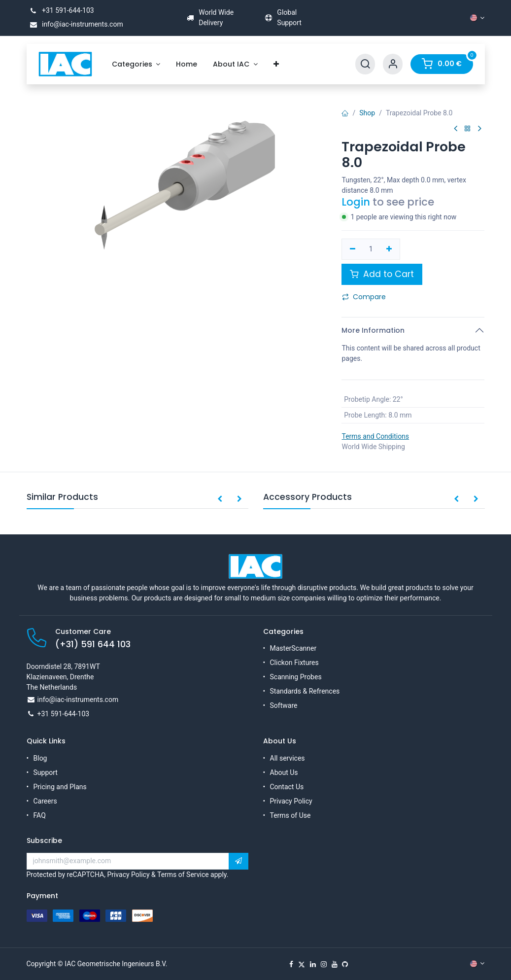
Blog (40, 758)
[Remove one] (353, 249)
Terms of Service (183, 875)
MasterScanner (293, 648)
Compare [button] (364, 297)
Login (356, 202)
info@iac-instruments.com (75, 24)
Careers (45, 801)
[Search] (365, 64)
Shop (367, 113)
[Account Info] (393, 64)
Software (284, 705)
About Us (284, 772)
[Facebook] (291, 964)
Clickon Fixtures (294, 663)
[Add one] (389, 249)
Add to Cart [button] (382, 274)
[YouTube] (335, 964)
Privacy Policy (291, 801)
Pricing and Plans (60, 787)
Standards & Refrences (305, 691)
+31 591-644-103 (60, 10)
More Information (373, 330)
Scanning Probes (296, 677)
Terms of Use (290, 815)
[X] (302, 964)
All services (288, 758)
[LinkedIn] (313, 964)
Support (46, 772)
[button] (220, 499)
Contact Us (287, 787)
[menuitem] (136, 64)
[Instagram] (324, 964)
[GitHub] (345, 964)
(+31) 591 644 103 (93, 644)
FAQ (40, 815)
